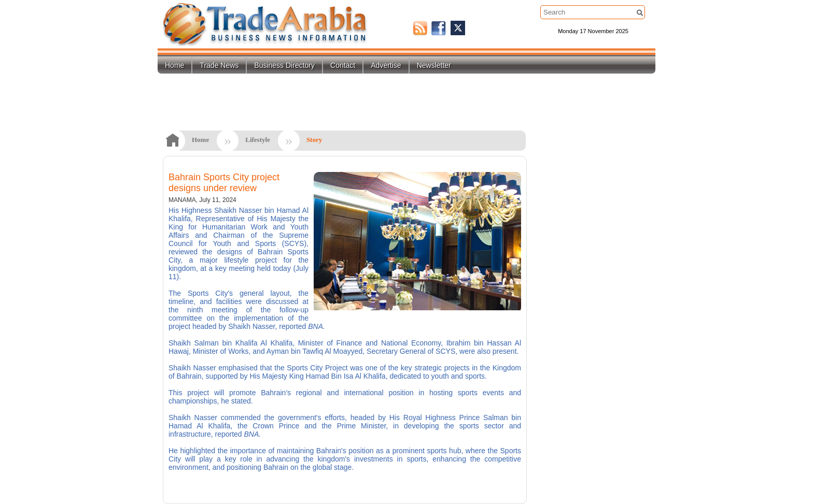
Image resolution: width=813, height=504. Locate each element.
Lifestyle (258, 140)
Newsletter (434, 65)
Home (174, 65)
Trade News (219, 65)
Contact (343, 65)
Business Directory (284, 65)
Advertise (386, 65)
